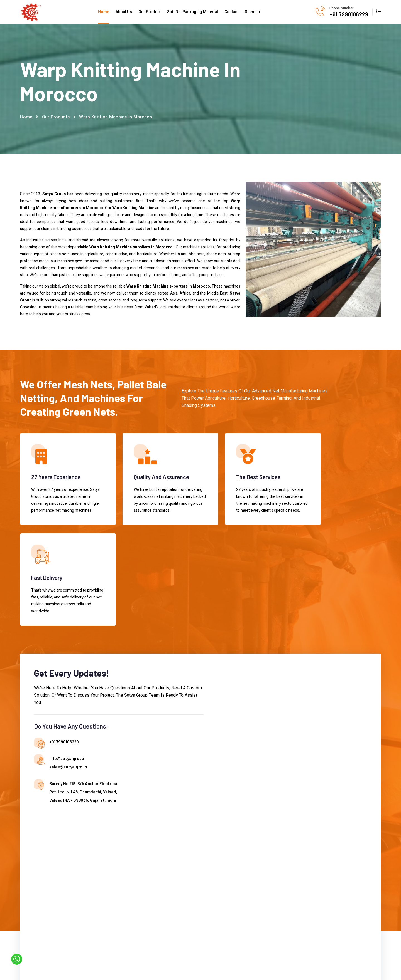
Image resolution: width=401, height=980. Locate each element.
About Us (124, 12)
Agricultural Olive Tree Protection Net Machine (195, 821)
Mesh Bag (244, 890)
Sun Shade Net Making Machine (255, 858)
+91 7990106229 (349, 14)
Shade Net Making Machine (260, 825)
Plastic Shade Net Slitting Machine (258, 904)
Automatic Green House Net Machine (199, 867)
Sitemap (252, 12)
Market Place (124, 863)
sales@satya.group (153, 658)
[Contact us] (285, 665)
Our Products (56, 118)
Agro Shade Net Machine (196, 835)
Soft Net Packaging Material (193, 12)
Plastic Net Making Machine (260, 816)
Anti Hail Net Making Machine (192, 848)
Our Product (150, 12)
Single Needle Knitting (254, 835)
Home (104, 12)
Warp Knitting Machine (255, 844)
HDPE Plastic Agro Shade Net (258, 876)
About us (120, 825)
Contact (231, 12)
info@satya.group (152, 649)
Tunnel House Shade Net (257, 918)
